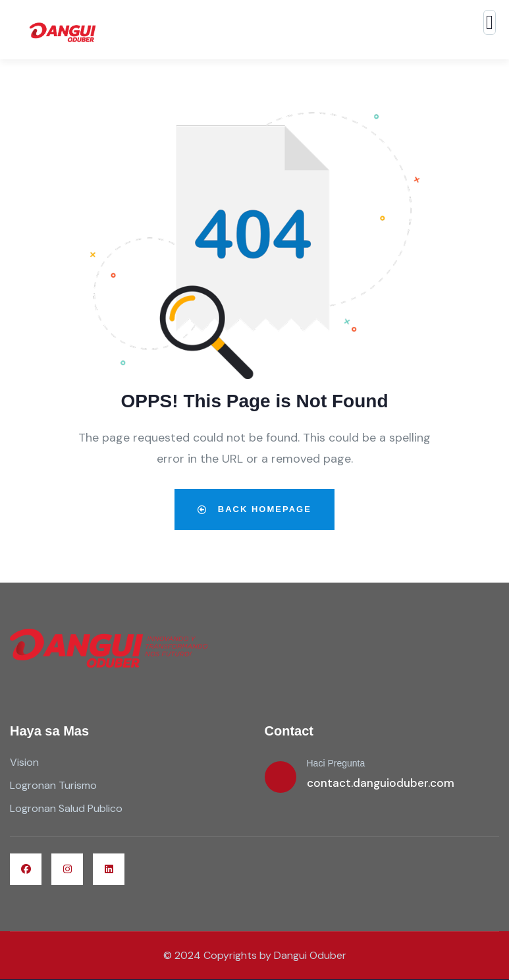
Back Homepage (254, 509)
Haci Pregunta (336, 763)
